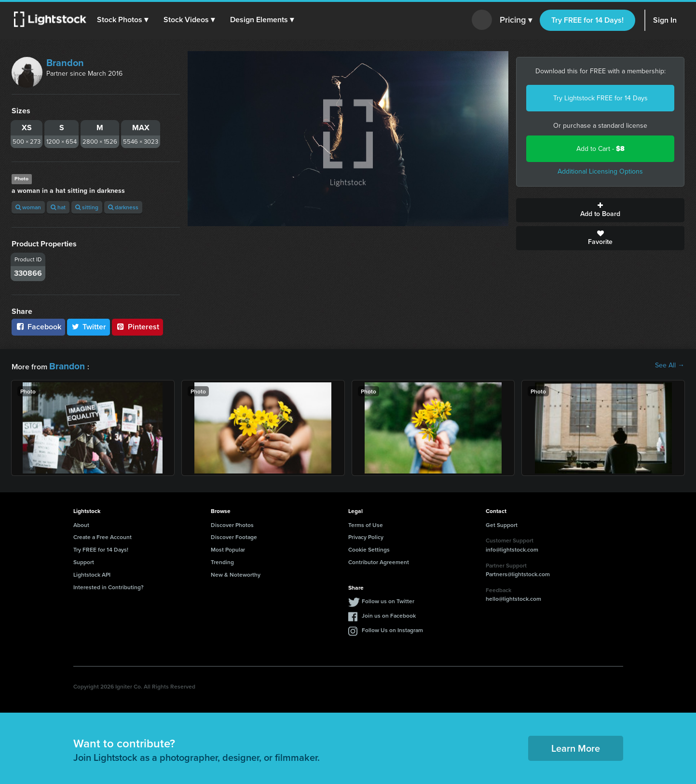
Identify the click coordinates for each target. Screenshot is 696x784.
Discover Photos (232, 522)
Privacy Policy (366, 535)
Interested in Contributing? (109, 585)
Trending (222, 560)
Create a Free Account (102, 535)
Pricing (516, 20)
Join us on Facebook (389, 614)
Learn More (576, 746)
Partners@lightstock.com (518, 572)
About (81, 522)
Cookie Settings (369, 547)
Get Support (502, 522)
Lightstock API (92, 573)
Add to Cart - (600, 149)
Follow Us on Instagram (392, 628)
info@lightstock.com (512, 547)
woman (28, 207)
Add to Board (600, 210)
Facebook (38, 327)
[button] (125, 20)
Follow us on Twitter (388, 599)
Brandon (65, 63)
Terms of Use (366, 522)
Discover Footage (234, 535)
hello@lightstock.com (513, 597)
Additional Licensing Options (600, 171)
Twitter (89, 327)
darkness (123, 207)
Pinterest (137, 327)
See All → (670, 365)
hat (58, 207)
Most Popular (228, 547)
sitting (87, 207)
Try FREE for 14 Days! (587, 20)
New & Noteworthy (236, 573)
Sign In (665, 20)
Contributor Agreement (379, 560)
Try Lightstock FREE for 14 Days (600, 98)
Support (84, 560)
